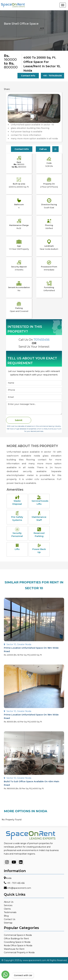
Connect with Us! (22, 975)
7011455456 (42, 340)
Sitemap (8, 923)
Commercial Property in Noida (19, 952)
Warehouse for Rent (14, 949)
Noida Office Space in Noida (18, 946)
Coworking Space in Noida (17, 942)
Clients (7, 909)
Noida (8, 878)
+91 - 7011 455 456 (16, 883)
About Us (9, 902)
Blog (6, 916)
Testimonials (10, 912)
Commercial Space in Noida (18, 935)
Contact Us (10, 919)
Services (8, 905)
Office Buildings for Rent (16, 939)
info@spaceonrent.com (19, 888)
